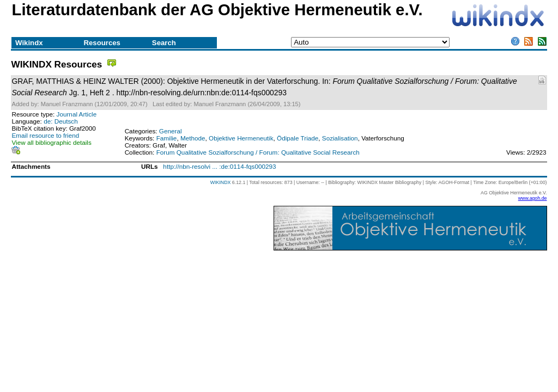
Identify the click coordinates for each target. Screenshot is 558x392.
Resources (102, 43)
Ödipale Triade (298, 138)
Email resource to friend (45, 135)
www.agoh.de (533, 198)
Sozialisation (340, 138)
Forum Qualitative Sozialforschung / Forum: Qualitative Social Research (258, 152)
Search (164, 43)
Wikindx (29, 43)
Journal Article (77, 114)
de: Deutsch (61, 121)
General (171, 131)
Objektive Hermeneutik (241, 138)
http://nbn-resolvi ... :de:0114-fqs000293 (219, 166)
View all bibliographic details (51, 142)
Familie (167, 138)
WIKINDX (221, 182)
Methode (193, 138)
